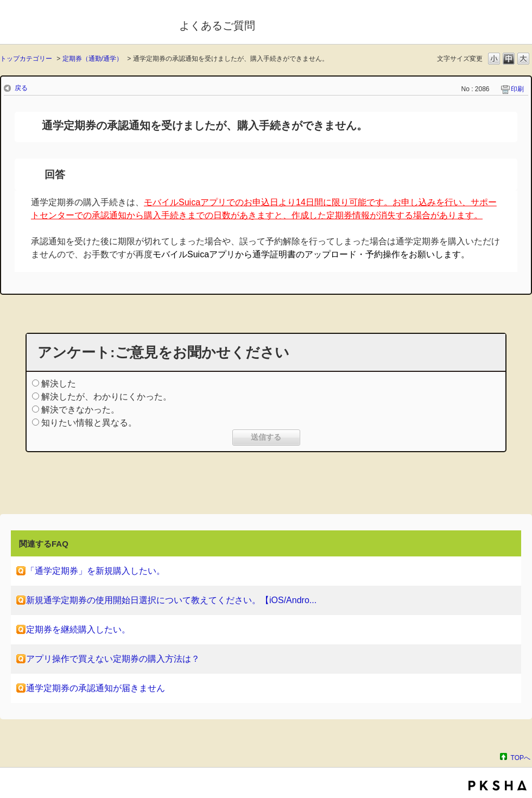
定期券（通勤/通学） (93, 59)
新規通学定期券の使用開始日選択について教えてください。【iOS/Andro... (171, 600)
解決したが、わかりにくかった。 (106, 397)
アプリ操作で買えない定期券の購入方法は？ (113, 659)
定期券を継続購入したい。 (78, 629)
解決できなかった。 (80, 410)
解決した (59, 384)
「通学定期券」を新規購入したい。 (96, 571)
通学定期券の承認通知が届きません (96, 688)
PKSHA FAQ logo (498, 786)
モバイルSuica (82, 23)
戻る (21, 88)
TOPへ (521, 758)
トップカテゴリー (26, 59)
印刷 (517, 89)
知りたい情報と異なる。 (89, 423)
